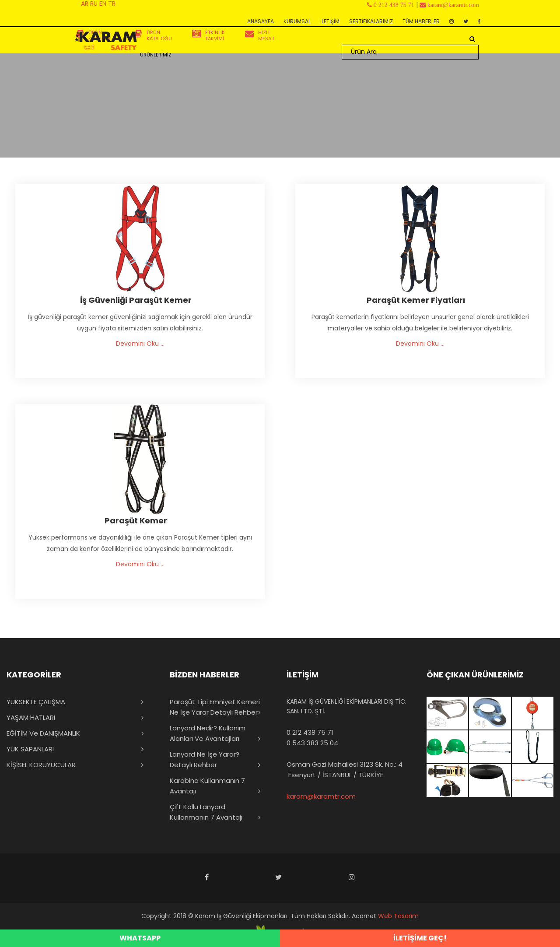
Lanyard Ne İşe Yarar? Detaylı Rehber (205, 759)
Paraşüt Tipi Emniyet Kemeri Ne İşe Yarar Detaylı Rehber (215, 707)
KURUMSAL (297, 21)
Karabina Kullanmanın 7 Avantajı (207, 786)
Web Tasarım (398, 916)
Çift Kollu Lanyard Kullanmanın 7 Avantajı (206, 812)
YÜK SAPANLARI (30, 749)
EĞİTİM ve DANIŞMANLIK (43, 733)
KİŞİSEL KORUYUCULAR (41, 765)
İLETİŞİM (330, 21)
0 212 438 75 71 (310, 732)
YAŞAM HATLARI (31, 717)
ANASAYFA (261, 21)
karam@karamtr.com (321, 796)
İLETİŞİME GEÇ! (420, 938)
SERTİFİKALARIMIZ (371, 21)
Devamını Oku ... (140, 344)
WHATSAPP (140, 938)
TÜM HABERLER (421, 21)
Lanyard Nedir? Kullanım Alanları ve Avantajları (208, 733)
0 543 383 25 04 (312, 743)
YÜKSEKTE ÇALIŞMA (36, 702)
